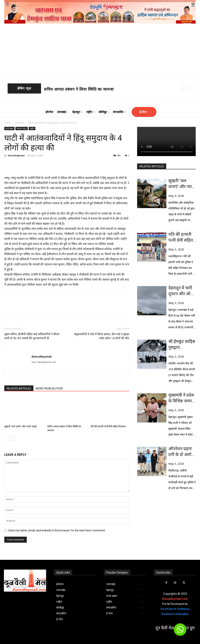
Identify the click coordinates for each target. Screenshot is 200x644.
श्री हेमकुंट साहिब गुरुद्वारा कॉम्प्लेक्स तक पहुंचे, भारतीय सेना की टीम (182, 345)
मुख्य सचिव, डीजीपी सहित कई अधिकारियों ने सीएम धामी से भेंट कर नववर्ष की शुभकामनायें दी (32, 336)
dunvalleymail (16, 155)
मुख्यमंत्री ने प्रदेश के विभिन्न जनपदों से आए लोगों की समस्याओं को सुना (182, 398)
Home (8, 123)
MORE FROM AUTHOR (49, 389)
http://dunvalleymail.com (44, 362)
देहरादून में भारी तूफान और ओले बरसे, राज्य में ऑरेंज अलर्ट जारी (182, 291)
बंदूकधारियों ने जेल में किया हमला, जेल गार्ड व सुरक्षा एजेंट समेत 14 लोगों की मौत (102, 336)
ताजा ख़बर (19, 123)
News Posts (22, 128)
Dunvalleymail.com (175, 599)
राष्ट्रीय (32, 128)
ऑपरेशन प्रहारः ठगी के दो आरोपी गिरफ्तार (182, 452)
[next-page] (13, 438)
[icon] (180, 631)
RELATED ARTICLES (19, 389)
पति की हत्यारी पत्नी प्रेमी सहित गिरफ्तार (108, 426)
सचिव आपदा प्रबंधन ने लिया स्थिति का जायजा (79, 89)
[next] (190, 88)
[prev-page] (7, 438)
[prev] (184, 88)
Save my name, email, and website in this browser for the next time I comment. (57, 530)
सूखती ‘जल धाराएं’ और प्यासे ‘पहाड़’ (21, 426)
